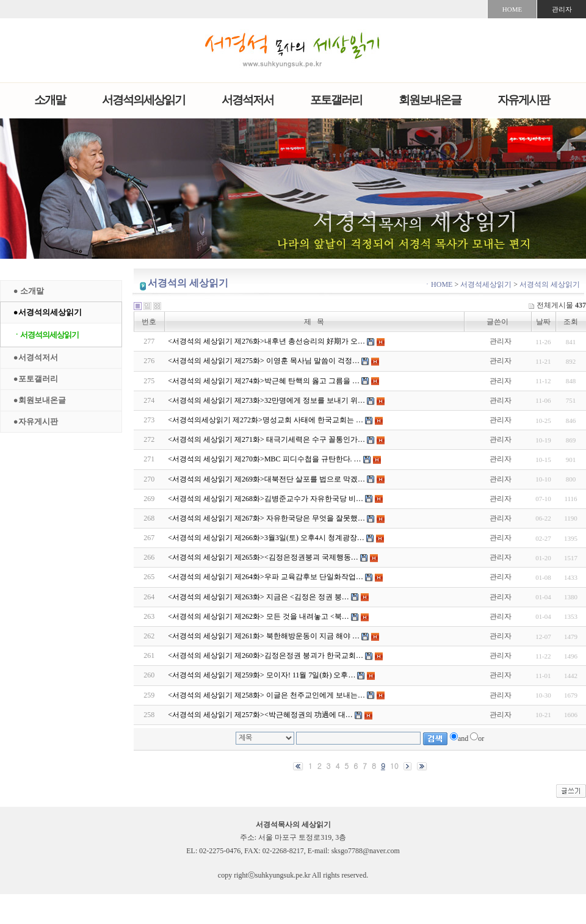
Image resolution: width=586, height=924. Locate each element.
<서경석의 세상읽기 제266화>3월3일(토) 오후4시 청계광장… (266, 538)
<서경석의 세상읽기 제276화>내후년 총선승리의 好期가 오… (266, 341)
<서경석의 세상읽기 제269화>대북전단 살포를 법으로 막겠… (266, 479)
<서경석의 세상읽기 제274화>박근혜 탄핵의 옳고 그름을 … (264, 381)
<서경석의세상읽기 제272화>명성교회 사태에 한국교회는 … (266, 420)
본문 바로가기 (0, 0)
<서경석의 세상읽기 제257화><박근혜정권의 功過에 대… (260, 715)
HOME (512, 9)
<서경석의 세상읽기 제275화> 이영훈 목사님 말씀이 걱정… (264, 361)
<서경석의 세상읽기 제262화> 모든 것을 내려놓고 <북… (258, 616)
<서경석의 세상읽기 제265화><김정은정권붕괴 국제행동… (263, 557)
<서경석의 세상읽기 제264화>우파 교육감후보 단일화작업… (266, 577)
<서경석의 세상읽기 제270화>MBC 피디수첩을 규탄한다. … (264, 459)
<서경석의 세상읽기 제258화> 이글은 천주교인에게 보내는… (266, 695)
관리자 (562, 9)
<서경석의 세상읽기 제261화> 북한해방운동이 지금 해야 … (264, 636)
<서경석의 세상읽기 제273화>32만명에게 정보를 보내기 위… (266, 400)
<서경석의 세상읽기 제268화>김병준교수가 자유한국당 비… (266, 499)
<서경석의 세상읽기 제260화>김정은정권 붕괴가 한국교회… (266, 655)
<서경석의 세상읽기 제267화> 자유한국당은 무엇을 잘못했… (266, 518)
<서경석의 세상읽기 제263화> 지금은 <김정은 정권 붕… (258, 597)
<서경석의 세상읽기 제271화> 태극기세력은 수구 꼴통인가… (266, 439)
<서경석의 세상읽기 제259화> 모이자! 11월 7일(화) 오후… (262, 675)
